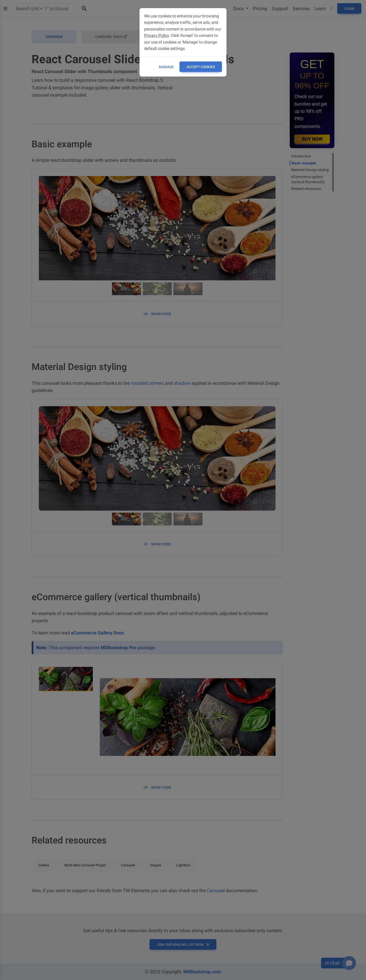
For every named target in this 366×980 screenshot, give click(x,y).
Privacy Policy (156, 35)
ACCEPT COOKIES (201, 67)
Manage (166, 67)
